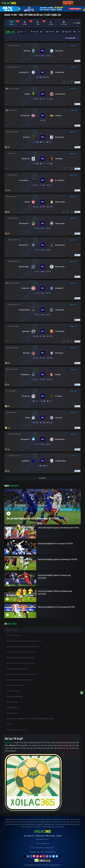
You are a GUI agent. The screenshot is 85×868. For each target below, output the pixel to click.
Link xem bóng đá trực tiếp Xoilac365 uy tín (21, 652)
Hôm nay (52, 32)
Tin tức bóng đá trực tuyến (15, 685)
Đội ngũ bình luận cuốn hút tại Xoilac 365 (20, 663)
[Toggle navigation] (83, 3)
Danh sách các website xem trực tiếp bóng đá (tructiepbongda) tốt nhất (30, 719)
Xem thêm (42, 478)
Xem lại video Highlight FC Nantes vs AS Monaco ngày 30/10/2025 (55, 592)
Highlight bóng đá (12, 708)
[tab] (11, 23)
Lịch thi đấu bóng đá (13, 691)
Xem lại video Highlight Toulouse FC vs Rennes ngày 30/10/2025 (54, 577)
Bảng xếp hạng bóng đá (14, 696)
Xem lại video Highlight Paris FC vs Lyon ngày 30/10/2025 (56, 607)
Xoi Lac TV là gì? (12, 630)
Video (12, 486)
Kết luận (9, 724)
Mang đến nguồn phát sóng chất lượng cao (21, 658)
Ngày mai (69, 32)
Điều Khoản (50, 836)
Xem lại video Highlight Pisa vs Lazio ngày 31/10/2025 (55, 543)
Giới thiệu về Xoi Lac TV (14, 635)
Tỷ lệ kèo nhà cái (12, 713)
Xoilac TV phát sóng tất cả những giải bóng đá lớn (23, 647)
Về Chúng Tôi (29, 836)
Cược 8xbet (68, 3)
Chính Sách (40, 836)
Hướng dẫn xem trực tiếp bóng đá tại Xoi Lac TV (22, 674)
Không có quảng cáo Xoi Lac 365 (17, 669)
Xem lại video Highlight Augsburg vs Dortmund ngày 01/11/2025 (58, 528)
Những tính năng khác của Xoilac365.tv (20, 680)
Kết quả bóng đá (12, 702)
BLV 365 (36, 32)
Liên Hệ (59, 836)
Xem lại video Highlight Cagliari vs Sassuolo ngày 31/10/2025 (58, 559)
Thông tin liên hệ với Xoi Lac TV (17, 730)
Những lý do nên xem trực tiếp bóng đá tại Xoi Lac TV (24, 641)
